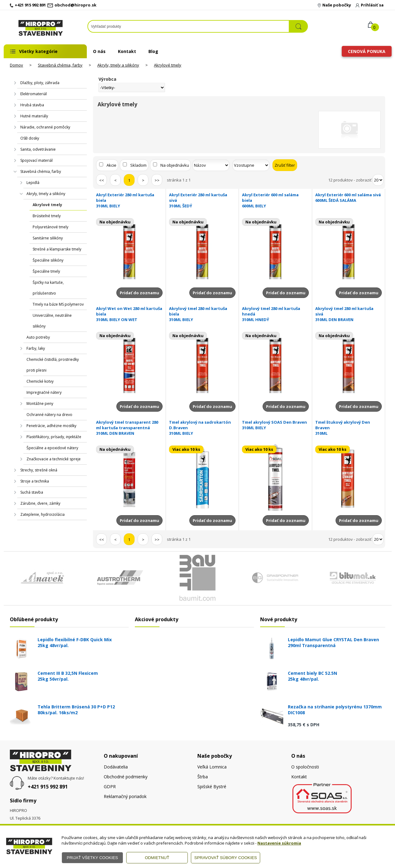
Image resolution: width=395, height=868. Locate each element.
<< (102, 180)
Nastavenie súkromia (279, 843)
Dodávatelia (116, 767)
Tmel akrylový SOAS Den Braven (275, 425)
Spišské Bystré (212, 786)
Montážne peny (40, 403)
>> (157, 180)
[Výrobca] (132, 88)
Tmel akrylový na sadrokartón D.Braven (202, 428)
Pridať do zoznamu (139, 293)
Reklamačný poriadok (125, 796)
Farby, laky (36, 348)
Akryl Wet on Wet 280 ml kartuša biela (129, 314)
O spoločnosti (305, 767)
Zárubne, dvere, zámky (40, 503)
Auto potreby (38, 337)
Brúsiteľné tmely (47, 216)
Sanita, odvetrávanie (38, 149)
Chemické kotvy (40, 381)
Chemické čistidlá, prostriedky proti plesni (53, 365)
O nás (99, 51)
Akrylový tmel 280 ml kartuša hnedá (275, 314)
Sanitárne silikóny (48, 238)
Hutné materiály (34, 116)
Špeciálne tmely (46, 271)
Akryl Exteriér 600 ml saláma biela (275, 200)
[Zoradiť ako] (251, 165)
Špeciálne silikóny (48, 260)
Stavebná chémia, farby (60, 65)
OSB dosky (30, 138)
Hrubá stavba (32, 105)
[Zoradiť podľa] (211, 165)
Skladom (138, 165)
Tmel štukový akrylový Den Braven (349, 428)
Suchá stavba (32, 492)
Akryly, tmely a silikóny (118, 65)
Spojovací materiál (36, 160)
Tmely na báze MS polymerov (58, 304)
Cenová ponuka (367, 51)
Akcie (111, 165)
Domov (16, 65)
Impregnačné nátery (44, 392)
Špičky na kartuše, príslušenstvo (48, 288)
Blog (153, 51)
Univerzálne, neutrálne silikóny (52, 321)
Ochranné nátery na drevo (49, 415)
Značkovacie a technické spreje (54, 459)
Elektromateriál (34, 94)
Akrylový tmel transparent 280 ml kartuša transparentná (129, 428)
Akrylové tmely (168, 65)
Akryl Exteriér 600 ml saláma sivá (349, 198)
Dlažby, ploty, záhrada (40, 83)
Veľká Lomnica (212, 767)
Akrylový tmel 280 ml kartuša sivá (349, 314)
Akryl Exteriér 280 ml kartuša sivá (202, 200)
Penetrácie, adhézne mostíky (51, 426)
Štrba (203, 777)
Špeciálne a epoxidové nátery (52, 448)
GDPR (110, 786)
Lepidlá (33, 183)
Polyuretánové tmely (50, 227)
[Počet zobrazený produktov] (378, 180)
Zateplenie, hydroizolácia (42, 514)
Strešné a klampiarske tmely (57, 249)
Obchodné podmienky (126, 777)
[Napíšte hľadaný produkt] (188, 26)
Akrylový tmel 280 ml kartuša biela (202, 314)
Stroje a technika (35, 481)
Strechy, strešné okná (39, 470)
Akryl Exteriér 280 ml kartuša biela (129, 200)
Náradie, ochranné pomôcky (45, 127)
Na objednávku (175, 165)
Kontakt (127, 51)
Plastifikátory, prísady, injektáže (54, 437)
